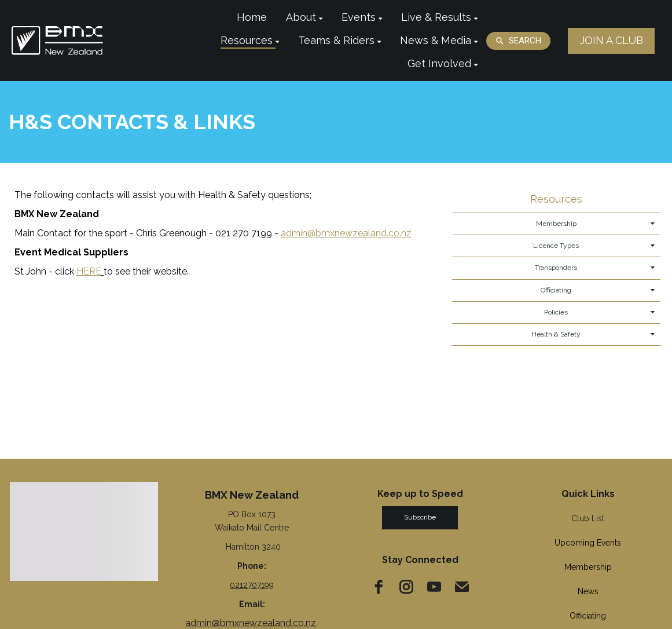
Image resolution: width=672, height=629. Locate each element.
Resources (556, 199)
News (588, 591)
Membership (588, 567)
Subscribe (420, 517)
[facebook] (379, 587)
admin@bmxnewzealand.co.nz (251, 623)
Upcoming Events (588, 543)
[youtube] (434, 587)
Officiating (588, 616)
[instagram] (406, 587)
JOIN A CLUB (612, 40)
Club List (588, 518)
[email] (462, 587)
